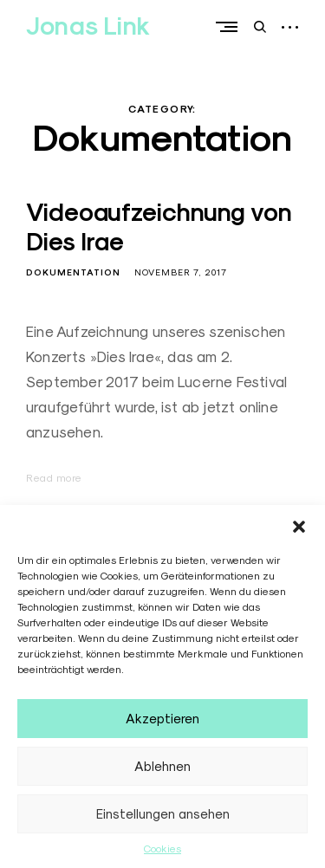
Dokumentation (73, 272)
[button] (299, 527)
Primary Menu (231, 27)
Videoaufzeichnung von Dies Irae (159, 227)
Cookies (162, 849)
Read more (54, 478)
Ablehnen (162, 766)
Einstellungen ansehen (163, 814)
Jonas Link (88, 26)
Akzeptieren (162, 719)
